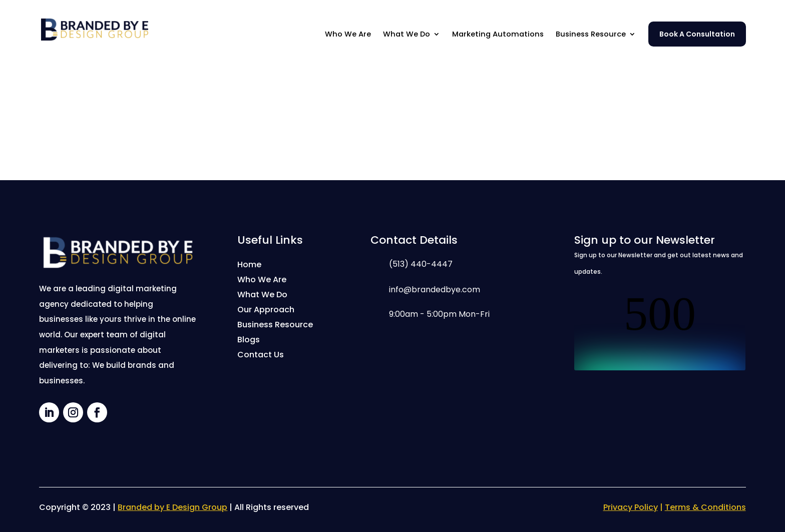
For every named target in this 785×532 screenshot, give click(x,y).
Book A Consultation (697, 34)
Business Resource (591, 35)
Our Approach (266, 311)
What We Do (407, 35)
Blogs (249, 341)
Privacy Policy (631, 507)
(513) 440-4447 (421, 264)
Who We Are (348, 35)
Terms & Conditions (705, 507)
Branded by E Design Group (172, 507)
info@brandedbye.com (435, 290)
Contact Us (261, 356)
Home (249, 266)
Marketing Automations (498, 35)
